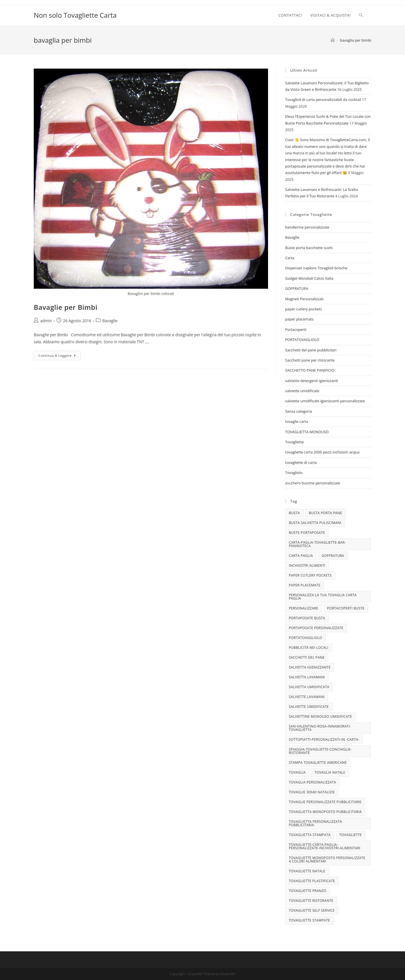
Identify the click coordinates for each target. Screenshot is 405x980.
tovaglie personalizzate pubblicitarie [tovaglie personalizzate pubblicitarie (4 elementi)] (325, 802)
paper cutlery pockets (304, 309)
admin (46, 321)
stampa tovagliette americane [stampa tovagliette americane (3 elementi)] (318, 763)
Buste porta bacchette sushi (309, 248)
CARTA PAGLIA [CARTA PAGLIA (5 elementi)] (301, 556)
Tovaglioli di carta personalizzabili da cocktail (323, 100)
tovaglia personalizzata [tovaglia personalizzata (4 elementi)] (312, 782)
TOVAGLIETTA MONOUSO (307, 432)
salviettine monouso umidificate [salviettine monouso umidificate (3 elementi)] (320, 716)
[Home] (333, 40)
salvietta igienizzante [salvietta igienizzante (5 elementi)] (310, 667)
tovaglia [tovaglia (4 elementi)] (297, 772)
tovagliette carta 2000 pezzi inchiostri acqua (322, 452)
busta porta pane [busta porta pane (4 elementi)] (326, 513)
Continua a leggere (60, 356)
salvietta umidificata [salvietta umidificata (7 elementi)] (309, 687)
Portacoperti (296, 329)
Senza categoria (299, 411)
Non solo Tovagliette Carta (75, 15)
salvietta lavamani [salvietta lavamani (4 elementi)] (307, 677)
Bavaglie (110, 321)
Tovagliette (294, 442)
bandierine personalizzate (307, 227)
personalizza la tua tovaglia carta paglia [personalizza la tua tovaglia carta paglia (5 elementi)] (323, 597)
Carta (290, 258)
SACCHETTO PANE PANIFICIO (310, 370)
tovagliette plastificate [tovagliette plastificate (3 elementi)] (312, 881)
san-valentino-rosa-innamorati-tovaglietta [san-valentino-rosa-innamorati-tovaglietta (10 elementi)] (320, 728)
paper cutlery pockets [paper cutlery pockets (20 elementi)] (310, 575)
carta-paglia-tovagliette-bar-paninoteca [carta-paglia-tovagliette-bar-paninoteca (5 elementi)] (317, 544)
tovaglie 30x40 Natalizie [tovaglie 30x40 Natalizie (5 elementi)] (312, 792)
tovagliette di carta (301, 462)
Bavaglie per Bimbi (66, 307)
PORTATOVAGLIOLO (302, 340)
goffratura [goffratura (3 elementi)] (333, 556)
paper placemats (299, 319)
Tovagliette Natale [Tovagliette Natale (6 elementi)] (307, 871)
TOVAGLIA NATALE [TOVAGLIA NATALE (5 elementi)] (330, 772)
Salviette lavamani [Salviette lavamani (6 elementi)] (307, 697)
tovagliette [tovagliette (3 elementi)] (351, 835)
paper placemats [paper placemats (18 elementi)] (305, 585)
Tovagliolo (294, 473)
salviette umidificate (302, 391)
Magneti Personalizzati (304, 299)
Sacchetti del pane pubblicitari (311, 350)
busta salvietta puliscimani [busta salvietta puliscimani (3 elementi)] (315, 523)
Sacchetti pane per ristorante (310, 360)
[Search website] (361, 15)
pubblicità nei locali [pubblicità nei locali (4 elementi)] (309, 648)
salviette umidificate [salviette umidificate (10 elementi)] (309, 707)
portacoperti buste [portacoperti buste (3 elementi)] (346, 608)
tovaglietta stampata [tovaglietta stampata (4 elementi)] (310, 835)
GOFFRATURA (297, 288)
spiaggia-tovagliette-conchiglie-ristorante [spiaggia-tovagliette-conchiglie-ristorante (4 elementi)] (320, 751)
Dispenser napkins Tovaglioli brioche (316, 268)
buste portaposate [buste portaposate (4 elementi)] (307, 533)
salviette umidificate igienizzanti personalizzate (325, 401)
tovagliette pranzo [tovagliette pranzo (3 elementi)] (308, 891)
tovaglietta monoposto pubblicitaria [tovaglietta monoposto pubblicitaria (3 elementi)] (325, 812)
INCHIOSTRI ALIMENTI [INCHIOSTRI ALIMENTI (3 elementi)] (307, 565)
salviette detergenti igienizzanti (311, 381)
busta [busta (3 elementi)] (294, 513)
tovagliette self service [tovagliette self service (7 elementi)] (312, 910)
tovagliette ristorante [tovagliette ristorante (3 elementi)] (311, 901)
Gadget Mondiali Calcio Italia (309, 278)
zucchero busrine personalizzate (313, 483)
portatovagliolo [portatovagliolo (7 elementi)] (305, 638)
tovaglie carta (297, 421)
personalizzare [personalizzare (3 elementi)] (303, 608)
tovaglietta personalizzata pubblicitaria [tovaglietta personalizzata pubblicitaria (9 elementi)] (315, 823)
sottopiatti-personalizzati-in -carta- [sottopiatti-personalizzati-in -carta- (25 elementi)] (324, 739)
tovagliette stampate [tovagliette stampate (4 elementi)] (309, 920)
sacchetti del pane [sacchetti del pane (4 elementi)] (307, 657)
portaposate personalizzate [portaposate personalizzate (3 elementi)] (316, 628)
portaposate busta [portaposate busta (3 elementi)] (307, 618)
